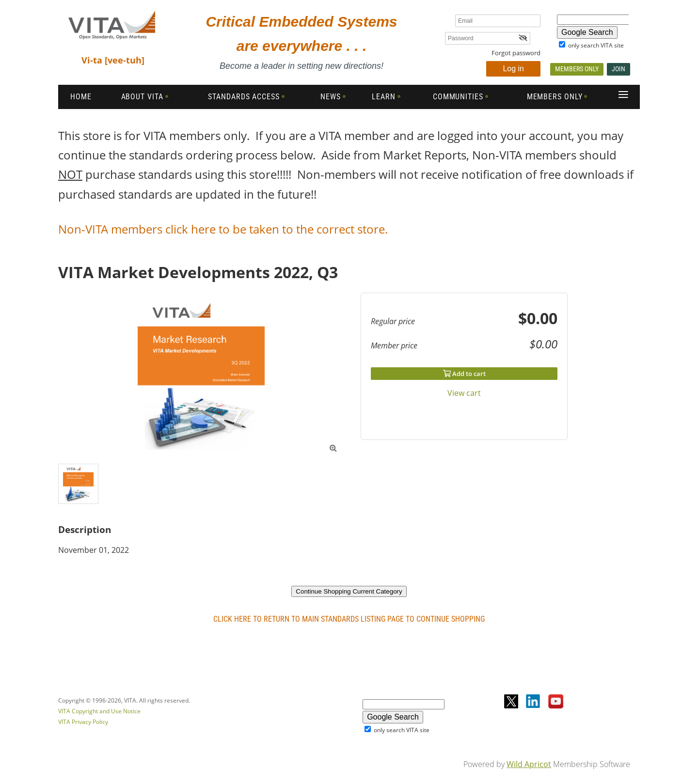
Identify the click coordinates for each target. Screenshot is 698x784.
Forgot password (516, 53)
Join (619, 69)
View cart (464, 393)
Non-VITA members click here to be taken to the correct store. (224, 229)
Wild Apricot (529, 764)
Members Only (577, 69)
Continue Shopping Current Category (349, 591)
